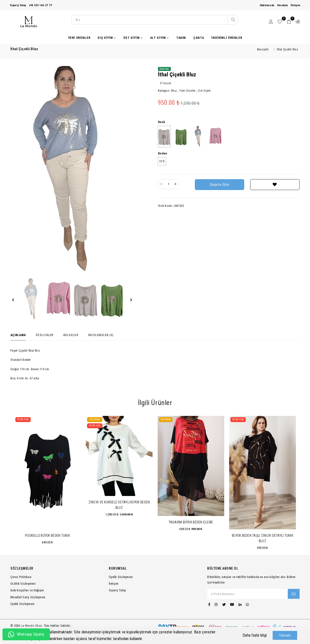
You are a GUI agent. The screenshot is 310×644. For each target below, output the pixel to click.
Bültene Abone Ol (223, 568)
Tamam (285, 635)
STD (162, 161)
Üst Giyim (133, 38)
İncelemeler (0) (101, 335)
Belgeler (71, 335)
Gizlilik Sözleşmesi (23, 584)
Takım (181, 38)
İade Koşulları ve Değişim (27, 590)
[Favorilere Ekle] (275, 185)
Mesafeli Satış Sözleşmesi (28, 597)
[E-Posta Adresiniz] (248, 594)
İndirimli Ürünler (227, 38)
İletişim (295, 5)
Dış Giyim (107, 38)
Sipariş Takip (18, 5)
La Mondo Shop (32, 626)
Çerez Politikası (21, 577)
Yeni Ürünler (79, 38)
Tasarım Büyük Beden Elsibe (191, 522)
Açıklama (18, 335)
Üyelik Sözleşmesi (22, 604)
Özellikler (44, 335)
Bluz (174, 91)
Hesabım (283, 5)
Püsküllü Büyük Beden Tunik (47, 536)
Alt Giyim (159, 38)
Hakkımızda (267, 5)
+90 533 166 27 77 (40, 5)
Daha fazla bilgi (255, 635)
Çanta (199, 38)
